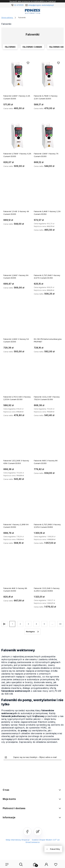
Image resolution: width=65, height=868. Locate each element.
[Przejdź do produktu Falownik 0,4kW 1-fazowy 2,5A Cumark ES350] (48, 194)
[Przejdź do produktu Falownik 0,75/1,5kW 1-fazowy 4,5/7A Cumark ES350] (48, 258)
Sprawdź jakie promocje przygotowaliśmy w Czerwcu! (33, 1)
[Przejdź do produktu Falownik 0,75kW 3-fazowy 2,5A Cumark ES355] (48, 75)
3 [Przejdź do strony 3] (28, 624)
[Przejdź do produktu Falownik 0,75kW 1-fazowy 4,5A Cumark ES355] (17, 136)
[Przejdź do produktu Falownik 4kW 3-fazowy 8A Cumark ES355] (48, 443)
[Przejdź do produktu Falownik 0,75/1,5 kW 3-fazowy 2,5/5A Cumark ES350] (17, 379)
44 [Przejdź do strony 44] (60, 624)
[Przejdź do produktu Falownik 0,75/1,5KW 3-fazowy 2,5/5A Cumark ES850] (48, 507)
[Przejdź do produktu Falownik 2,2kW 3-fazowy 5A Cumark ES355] (17, 322)
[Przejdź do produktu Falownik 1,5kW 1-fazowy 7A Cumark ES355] (48, 136)
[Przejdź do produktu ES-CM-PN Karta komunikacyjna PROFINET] (48, 322)
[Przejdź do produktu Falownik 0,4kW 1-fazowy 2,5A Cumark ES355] (17, 75)
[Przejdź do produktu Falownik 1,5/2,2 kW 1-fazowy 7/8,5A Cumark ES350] (48, 379)
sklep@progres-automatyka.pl (41, 5)
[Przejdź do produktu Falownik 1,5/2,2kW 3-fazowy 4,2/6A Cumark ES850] (48, 571)
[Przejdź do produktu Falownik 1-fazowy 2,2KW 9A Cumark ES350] (17, 507)
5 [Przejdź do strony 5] (44, 624)
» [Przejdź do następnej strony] (32, 632)
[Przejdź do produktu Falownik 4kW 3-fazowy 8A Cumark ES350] (17, 571)
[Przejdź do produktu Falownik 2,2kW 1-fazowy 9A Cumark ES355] (17, 258)
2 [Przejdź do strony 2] (20, 624)
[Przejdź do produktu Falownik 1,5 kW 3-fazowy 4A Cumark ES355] (17, 194)
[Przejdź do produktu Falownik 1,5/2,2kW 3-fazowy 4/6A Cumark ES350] (17, 443)
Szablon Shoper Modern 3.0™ (44, 840)
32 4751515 (19, 5)
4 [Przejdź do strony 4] (36, 624)
